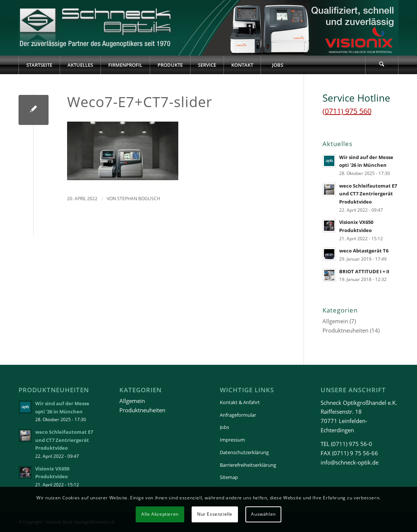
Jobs (224, 427)
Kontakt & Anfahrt (240, 402)
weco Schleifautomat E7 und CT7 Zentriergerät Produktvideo (368, 194)
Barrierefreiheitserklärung (248, 465)
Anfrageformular (238, 415)
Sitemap (229, 477)
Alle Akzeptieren (160, 514)
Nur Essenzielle (215, 514)
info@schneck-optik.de (350, 462)
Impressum (232, 440)
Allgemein (335, 321)
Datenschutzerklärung (244, 452)
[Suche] (382, 65)
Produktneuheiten (345, 330)
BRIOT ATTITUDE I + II (364, 271)
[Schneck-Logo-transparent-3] (96, 28)
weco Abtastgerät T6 (364, 251)
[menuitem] (39, 65)
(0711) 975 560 (347, 111)
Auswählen (263, 514)
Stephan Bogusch (139, 199)
